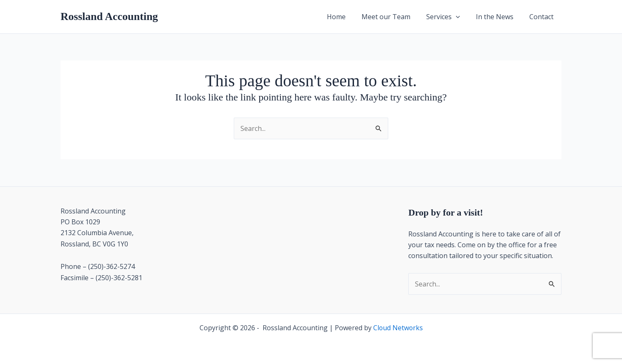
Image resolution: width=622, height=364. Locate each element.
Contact (543, 17)
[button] (462, 17)
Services (449, 17)
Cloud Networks (398, 328)
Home (348, 17)
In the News (498, 17)
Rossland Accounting (109, 16)
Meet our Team (395, 17)
